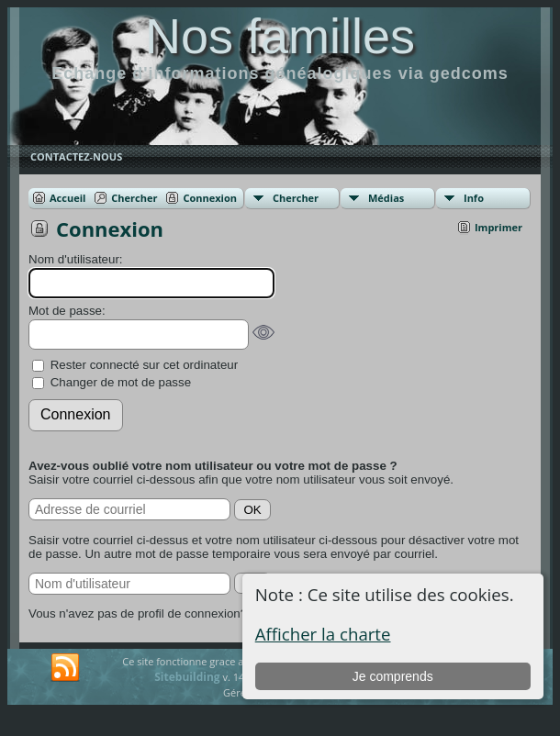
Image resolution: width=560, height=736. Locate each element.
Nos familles (280, 36)
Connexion (210, 198)
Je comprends (393, 676)
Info (474, 198)
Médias (386, 198)
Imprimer (498, 227)
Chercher (296, 198)
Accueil (67, 198)
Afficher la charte (323, 634)
